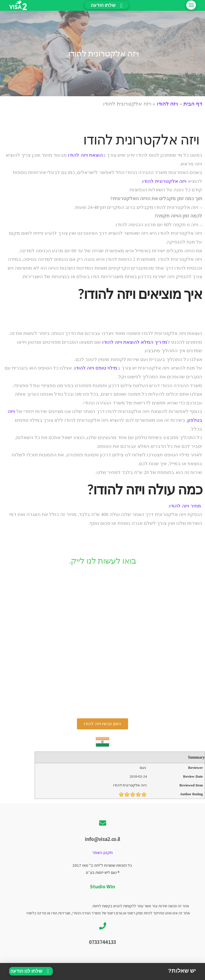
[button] (102, 724)
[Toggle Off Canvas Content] (191, 5)
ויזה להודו (168, 104)
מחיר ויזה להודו (185, 506)
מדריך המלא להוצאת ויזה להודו (135, 342)
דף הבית (193, 104)
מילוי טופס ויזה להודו (96, 368)
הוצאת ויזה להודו (85, 155)
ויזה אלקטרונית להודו (164, 181)
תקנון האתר (102, 853)
